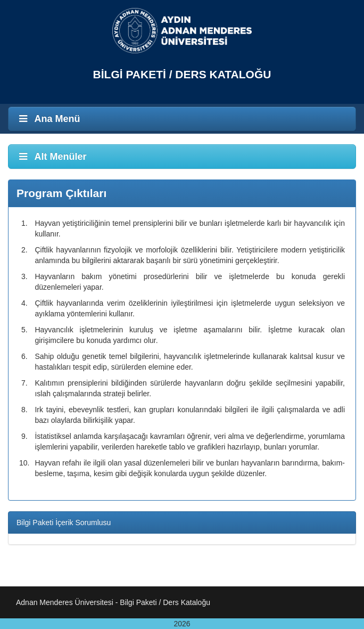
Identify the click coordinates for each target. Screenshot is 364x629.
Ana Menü (48, 119)
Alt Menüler (52, 157)
